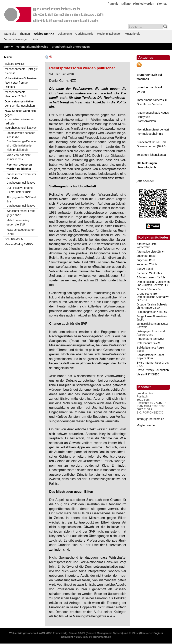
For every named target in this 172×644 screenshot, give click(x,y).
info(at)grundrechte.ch (150, 419)
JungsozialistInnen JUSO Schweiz (152, 325)
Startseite (10, 34)
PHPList (134, 633)
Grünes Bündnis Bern (150, 289)
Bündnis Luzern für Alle (151, 277)
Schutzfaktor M (14, 239)
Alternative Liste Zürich (151, 252)
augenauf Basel (146, 256)
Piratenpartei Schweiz (150, 339)
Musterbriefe (133, 34)
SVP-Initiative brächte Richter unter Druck (20, 190)
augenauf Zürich (147, 264)
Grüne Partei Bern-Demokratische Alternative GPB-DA (153, 297)
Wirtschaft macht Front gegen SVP (21, 213)
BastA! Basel (145, 269)
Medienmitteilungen (109, 34)
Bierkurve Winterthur (149, 273)
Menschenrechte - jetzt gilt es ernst (21, 71)
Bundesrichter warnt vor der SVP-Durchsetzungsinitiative (21, 178)
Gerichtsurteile (84, 34)
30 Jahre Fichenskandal (151, 155)
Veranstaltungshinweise (32, 47)
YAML (42, 633)
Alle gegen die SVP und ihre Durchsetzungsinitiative (21, 201)
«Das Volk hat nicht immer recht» (18, 157)
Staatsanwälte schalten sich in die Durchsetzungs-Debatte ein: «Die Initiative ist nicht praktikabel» (21, 141)
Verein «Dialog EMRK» (19, 244)
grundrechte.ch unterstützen (71, 47)
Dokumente (65, 34)
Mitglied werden (144, 4)
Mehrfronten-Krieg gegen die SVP (18, 222)
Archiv (8, 47)
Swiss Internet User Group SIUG (153, 364)
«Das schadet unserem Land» (21, 232)
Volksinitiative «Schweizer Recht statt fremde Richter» (21, 83)
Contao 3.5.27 (77, 633)
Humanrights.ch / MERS (152, 312)
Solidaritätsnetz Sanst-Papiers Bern (151, 357)
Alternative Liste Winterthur (147, 246)
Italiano (126, 4)
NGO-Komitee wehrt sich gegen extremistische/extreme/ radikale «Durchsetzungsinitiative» (21, 119)
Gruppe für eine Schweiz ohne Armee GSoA (152, 306)
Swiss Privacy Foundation (153, 370)
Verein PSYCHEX (148, 374)
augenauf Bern (146, 260)
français (113, 4)
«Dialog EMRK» (44, 34)
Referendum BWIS (148, 343)
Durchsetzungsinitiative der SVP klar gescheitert (20, 104)
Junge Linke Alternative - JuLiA (152, 318)
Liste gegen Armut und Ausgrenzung (151, 333)
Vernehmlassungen (16, 39)
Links (35, 39)
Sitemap (162, 4)
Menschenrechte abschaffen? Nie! (15, 94)
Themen (25, 34)
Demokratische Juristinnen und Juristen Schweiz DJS (153, 283)
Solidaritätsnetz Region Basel (151, 349)
